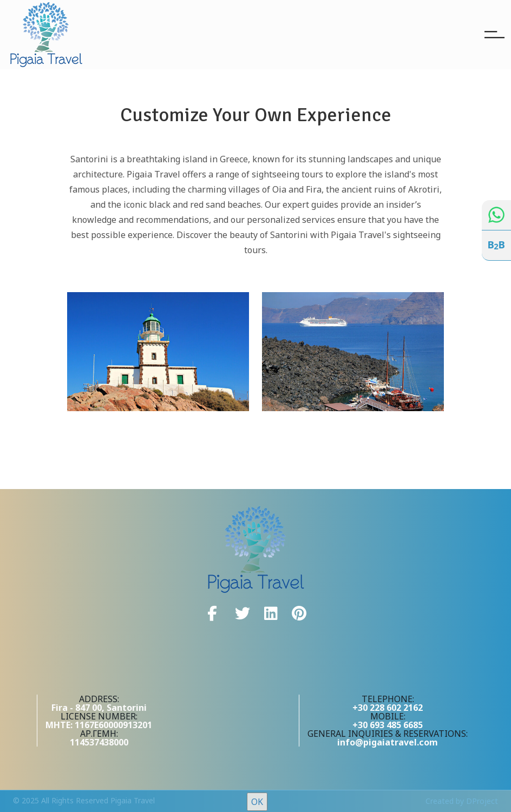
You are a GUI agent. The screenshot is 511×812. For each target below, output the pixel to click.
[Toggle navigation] (494, 35)
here (460, 796)
